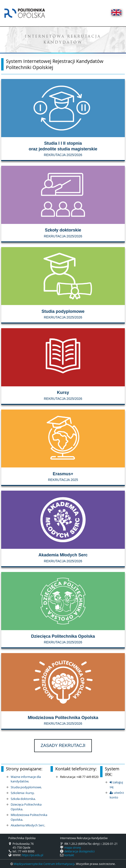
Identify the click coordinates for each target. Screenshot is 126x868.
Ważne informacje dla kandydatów (26, 779)
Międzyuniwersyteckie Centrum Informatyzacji (44, 864)
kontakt (69, 855)
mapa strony (73, 847)
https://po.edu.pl (33, 855)
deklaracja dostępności (79, 851)
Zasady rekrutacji (63, 746)
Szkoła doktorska (23, 799)
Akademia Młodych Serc (28, 825)
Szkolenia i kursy (22, 793)
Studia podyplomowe (26, 787)
